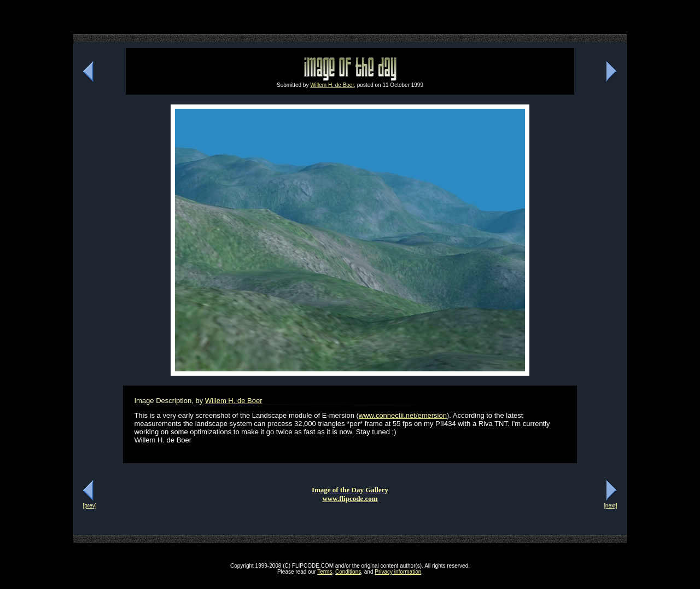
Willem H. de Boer (332, 85)
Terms (325, 572)
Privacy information (398, 572)
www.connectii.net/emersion (403, 415)
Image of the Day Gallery (350, 490)
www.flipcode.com (350, 498)
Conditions (348, 572)
